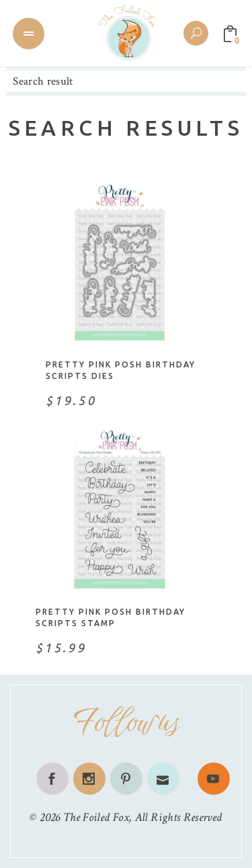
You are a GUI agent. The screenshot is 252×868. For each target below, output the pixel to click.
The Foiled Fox (96, 817)
